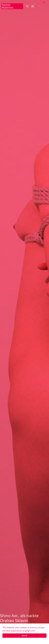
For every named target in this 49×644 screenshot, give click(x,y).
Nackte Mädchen (7, 6)
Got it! (24, 636)
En (44, 2)
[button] (27, 6)
